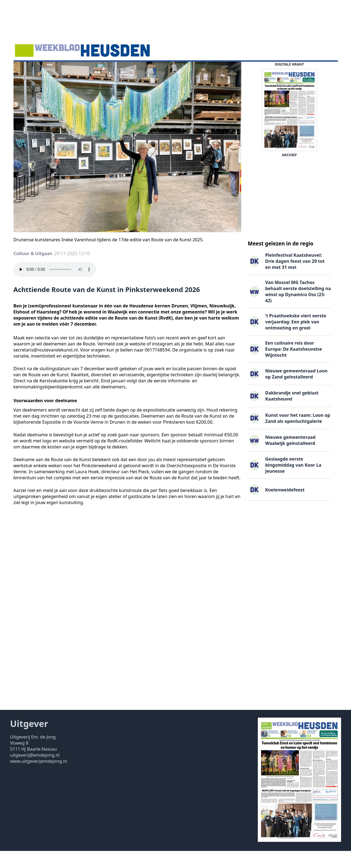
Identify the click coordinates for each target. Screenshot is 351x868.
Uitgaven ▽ (174, 70)
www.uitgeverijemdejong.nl (39, 778)
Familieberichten (138, 70)
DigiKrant (76, 70)
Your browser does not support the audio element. (55, 286)
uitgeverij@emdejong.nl (35, 772)
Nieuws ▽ (27, 70)
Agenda (51, 70)
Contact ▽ (203, 70)
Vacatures (103, 70)
